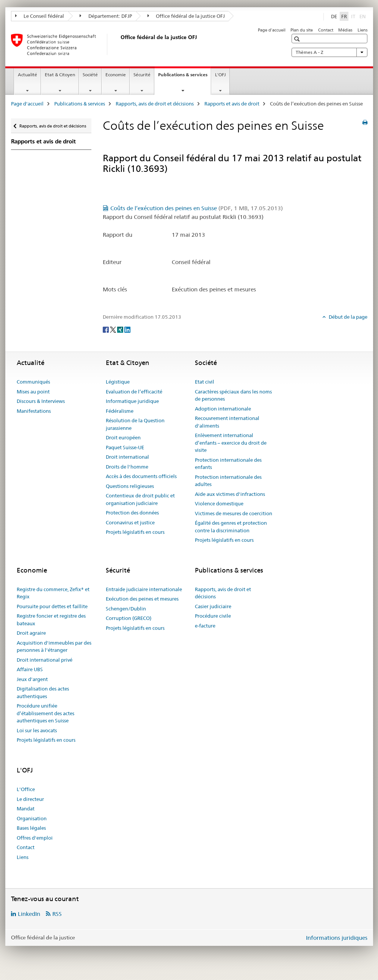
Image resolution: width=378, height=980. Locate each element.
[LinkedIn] (127, 329)
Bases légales (31, 828)
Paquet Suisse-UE (125, 447)
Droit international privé (45, 660)
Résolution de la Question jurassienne (135, 424)
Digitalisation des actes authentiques (43, 692)
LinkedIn (29, 914)
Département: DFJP (106, 16)
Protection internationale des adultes (228, 481)
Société (90, 75)
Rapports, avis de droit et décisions (155, 104)
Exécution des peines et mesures (142, 599)
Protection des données (132, 513)
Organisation (32, 818)
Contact (326, 30)
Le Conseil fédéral (40, 16)
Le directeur (30, 799)
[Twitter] (114, 329)
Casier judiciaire (213, 606)
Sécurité (142, 75)
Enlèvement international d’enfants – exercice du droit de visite (231, 443)
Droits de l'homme (127, 467)
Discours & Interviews (41, 401)
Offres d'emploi (35, 838)
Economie (116, 75)
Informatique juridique (132, 401)
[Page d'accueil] (119, 44)
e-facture (205, 626)
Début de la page (347, 317)
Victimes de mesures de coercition (234, 513)
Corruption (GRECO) (129, 618)
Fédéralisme (120, 411)
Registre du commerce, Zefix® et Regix (53, 593)
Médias (345, 30)
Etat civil (205, 382)
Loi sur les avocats (37, 730)
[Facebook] (106, 329)
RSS (57, 914)
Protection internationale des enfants (228, 464)
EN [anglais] (363, 16)
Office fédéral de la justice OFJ (186, 16)
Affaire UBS (30, 669)
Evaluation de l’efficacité (134, 392)
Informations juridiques (337, 938)
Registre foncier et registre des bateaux (51, 620)
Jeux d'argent (32, 679)
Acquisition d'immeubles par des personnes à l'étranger (54, 647)
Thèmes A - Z (329, 52)
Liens (362, 30)
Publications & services (184, 77)
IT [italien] (354, 16)
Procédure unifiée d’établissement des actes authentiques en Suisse (45, 713)
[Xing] (121, 329)
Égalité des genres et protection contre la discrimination (231, 527)
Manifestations (34, 411)
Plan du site (302, 30)
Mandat (26, 809)
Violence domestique (219, 503)
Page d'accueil (272, 30)
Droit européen (123, 437)
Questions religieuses (130, 486)
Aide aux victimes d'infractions (230, 494)
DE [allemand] (334, 16)
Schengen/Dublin (126, 609)
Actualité (27, 75)
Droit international (127, 457)
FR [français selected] (344, 16)
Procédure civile (213, 616)
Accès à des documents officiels (141, 476)
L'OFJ (220, 75)
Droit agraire (31, 633)
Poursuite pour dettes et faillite (52, 606)
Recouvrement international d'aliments (227, 422)
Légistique (118, 382)
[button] (298, 39)
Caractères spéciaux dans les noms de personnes (233, 395)
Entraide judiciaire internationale (144, 589)
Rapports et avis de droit (232, 104)
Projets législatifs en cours (135, 532)
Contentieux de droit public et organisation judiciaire (140, 499)
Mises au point (33, 392)
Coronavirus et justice (130, 522)
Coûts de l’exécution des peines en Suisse (197, 208)
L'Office (26, 789)
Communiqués (33, 382)
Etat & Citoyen (60, 75)
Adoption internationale (223, 409)
